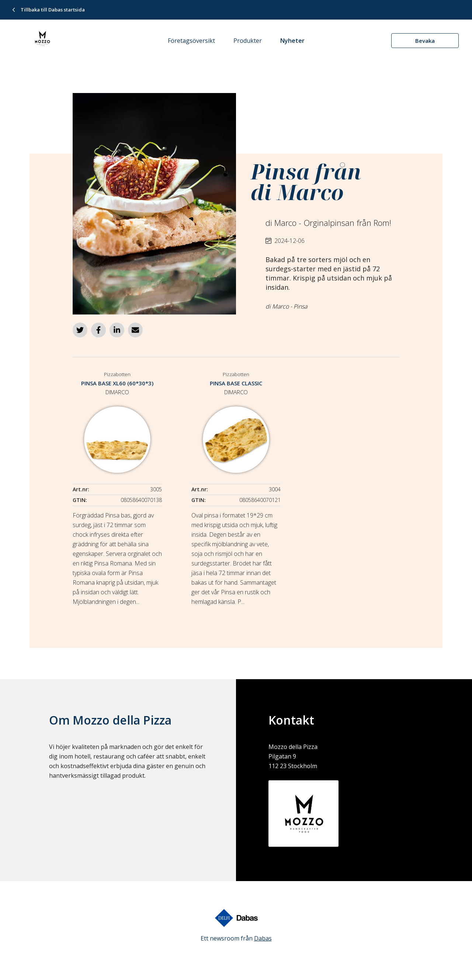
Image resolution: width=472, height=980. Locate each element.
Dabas (263, 938)
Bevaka (425, 41)
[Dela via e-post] (135, 330)
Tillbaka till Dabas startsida (53, 10)
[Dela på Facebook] (98, 330)
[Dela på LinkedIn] (117, 330)
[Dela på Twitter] (80, 330)
